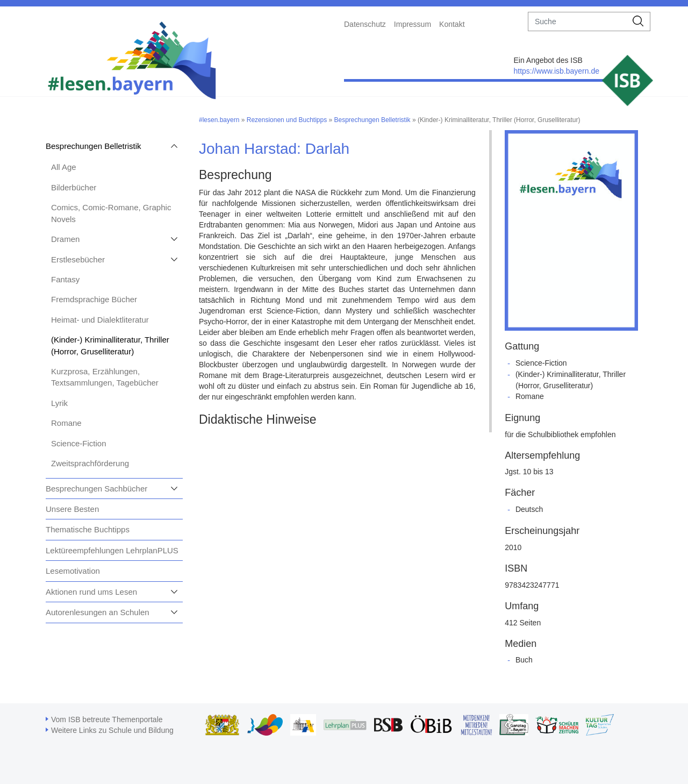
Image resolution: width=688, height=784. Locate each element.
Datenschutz (365, 24)
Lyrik (59, 403)
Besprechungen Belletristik (94, 146)
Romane (66, 423)
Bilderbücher (74, 187)
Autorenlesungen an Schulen (98, 612)
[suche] (578, 22)
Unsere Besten (72, 509)
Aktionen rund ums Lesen (91, 592)
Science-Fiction (79, 443)
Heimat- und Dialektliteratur (100, 320)
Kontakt (452, 24)
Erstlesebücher (78, 259)
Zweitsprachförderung (90, 463)
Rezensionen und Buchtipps (287, 120)
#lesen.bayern (219, 120)
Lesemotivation (73, 571)
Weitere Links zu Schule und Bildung (112, 730)
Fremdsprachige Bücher (94, 299)
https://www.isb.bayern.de (556, 71)
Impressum (413, 24)
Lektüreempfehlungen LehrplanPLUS (112, 550)
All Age (64, 167)
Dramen (65, 239)
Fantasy (65, 279)
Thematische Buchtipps (88, 529)
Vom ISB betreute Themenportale (107, 719)
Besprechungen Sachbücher (96, 489)
